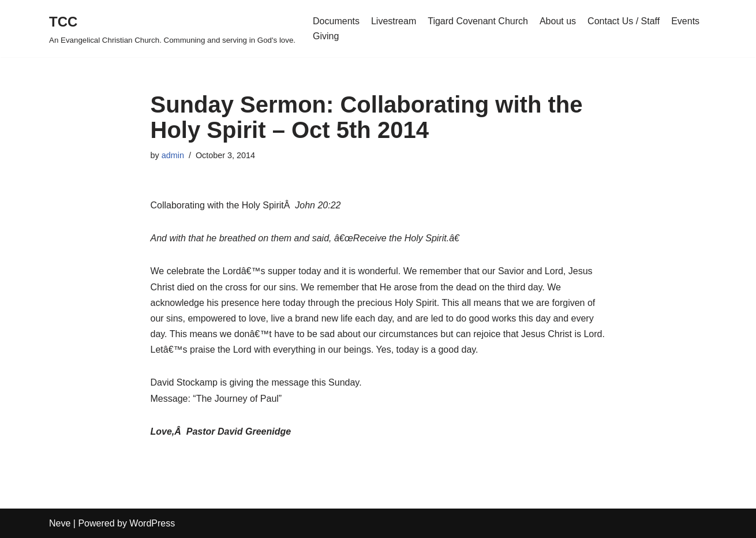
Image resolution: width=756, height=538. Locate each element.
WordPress (152, 523)
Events (685, 21)
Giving (326, 36)
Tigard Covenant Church (478, 21)
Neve (60, 523)
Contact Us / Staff (624, 21)
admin (173, 155)
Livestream (394, 21)
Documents (336, 21)
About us (558, 21)
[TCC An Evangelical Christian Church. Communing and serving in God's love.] (172, 29)
